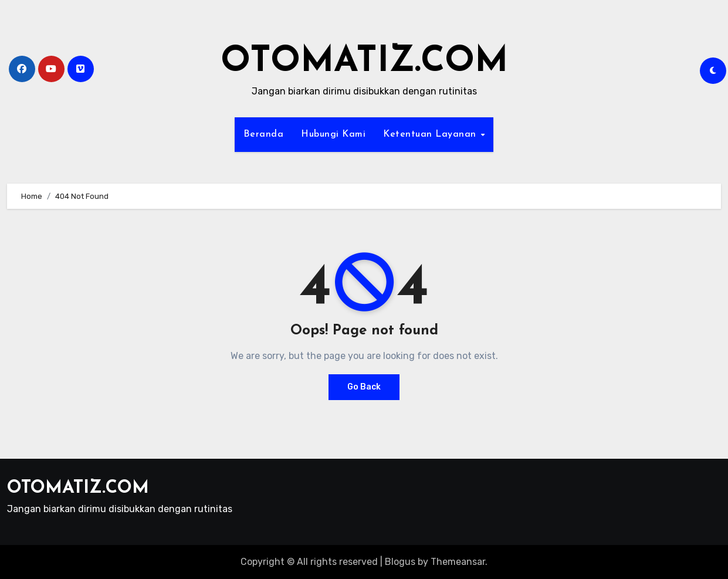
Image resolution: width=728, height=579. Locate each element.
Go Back (364, 387)
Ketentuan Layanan (431, 134)
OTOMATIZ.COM (364, 62)
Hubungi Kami (333, 134)
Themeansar (458, 562)
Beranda (264, 134)
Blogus (400, 562)
